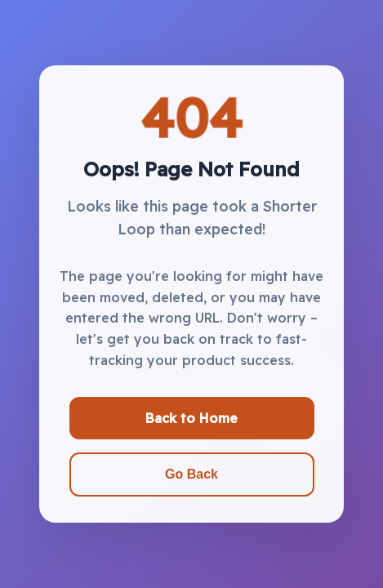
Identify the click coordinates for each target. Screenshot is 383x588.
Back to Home (191, 418)
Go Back (191, 474)
